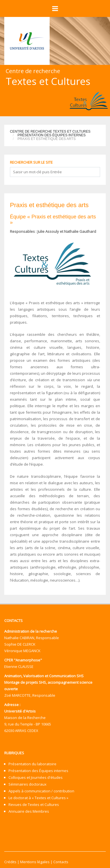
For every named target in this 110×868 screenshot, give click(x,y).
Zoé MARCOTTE (17, 695)
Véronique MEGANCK (22, 651)
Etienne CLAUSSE (19, 667)
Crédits (10, 862)
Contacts (61, 862)
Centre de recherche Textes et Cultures (50, 131)
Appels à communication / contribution (41, 791)
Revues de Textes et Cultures (34, 805)
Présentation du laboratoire (32, 764)
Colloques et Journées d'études (36, 777)
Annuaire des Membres (29, 811)
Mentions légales (35, 862)
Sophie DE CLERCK (20, 644)
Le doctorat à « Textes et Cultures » (38, 798)
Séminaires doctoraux (27, 784)
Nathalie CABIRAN (19, 638)
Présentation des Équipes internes (52, 135)
